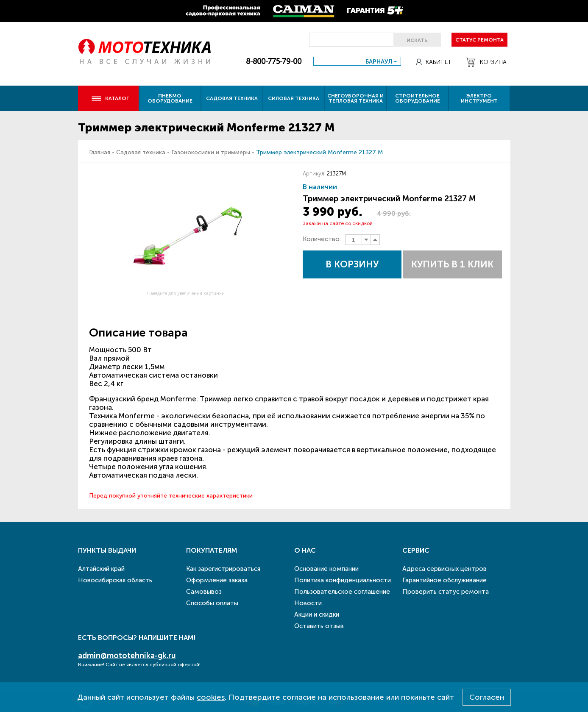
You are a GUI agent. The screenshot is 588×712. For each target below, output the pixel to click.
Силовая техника (294, 98)
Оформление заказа (217, 580)
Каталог (110, 98)
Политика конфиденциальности (343, 580)
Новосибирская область (115, 580)
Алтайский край (101, 569)
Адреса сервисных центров (444, 569)
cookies (211, 697)
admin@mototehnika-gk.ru (127, 656)
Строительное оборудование (418, 98)
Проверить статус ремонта (446, 592)
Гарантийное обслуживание (444, 580)
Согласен (487, 697)
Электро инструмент (479, 98)
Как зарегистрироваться (223, 569)
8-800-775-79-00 (274, 61)
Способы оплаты (212, 603)
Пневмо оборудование (170, 98)
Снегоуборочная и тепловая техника (355, 98)
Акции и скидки (317, 615)
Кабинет (434, 62)
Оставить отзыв (319, 626)
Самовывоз (204, 592)
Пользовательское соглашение (342, 592)
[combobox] (357, 61)
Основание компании (326, 569)
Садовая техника (232, 98)
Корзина (486, 62)
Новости (308, 603)
